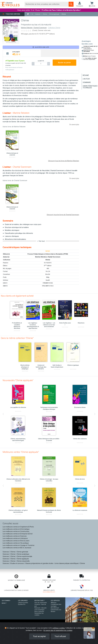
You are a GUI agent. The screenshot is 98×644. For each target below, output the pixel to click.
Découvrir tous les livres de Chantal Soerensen (63, 215)
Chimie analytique (23, 554)
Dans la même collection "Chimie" (17, 338)
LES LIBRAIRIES (23, 601)
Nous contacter (39, 611)
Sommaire (87, 82)
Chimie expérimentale (24, 556)
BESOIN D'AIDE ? (40, 601)
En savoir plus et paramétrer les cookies (58, 630)
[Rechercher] (47, 4)
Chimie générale (22, 552)
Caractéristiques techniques (90, 87)
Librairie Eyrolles (23, 603)
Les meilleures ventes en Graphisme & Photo (18, 527)
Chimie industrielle (23, 561)
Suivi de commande (41, 603)
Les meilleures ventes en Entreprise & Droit (18, 534)
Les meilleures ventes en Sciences (15, 536)
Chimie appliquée (23, 559)
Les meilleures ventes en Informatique (16, 529)
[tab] (22, 53)
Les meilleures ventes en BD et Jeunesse (17, 548)
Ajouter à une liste (41, 47)
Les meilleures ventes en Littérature (15, 538)
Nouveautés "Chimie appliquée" (18, 380)
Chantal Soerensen (40, 28)
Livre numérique (39, 610)
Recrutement (55, 608)
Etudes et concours (17, 563)
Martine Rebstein (27, 28)
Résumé (86, 75)
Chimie (48, 260)
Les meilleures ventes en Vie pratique (16, 543)
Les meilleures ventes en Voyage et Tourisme (19, 545)
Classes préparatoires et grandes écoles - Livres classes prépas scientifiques (52, 563)
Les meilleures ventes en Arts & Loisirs (16, 541)
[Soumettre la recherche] (71, 4)
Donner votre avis (44, 30)
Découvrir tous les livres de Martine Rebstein (64, 161)
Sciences (6, 552)
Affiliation (54, 603)
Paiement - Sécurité (40, 608)
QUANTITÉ (41, 61)
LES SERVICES (55, 601)
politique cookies (59, 628)
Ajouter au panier (64, 63)
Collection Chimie (54, 28)
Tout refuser (60, 636)
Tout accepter (39, 636)
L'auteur (86, 79)
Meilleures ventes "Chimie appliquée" (21, 452)
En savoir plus (74, 125)
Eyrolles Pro (22, 604)
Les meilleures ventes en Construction (16, 531)
